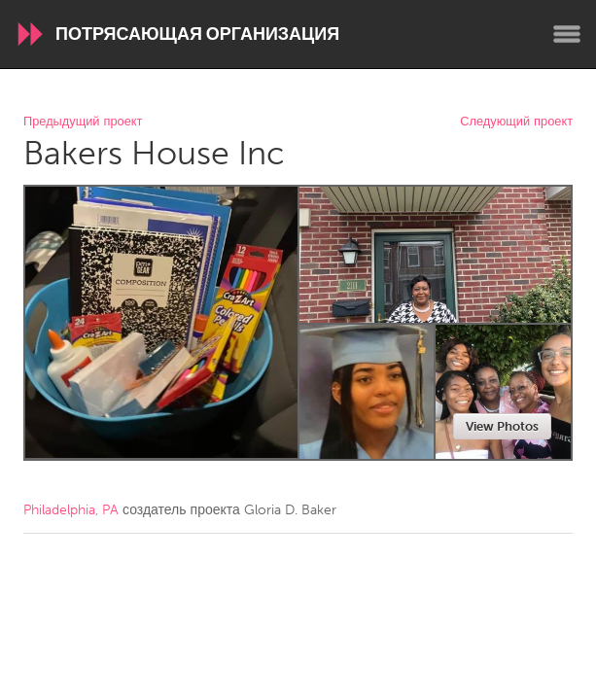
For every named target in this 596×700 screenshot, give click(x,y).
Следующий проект (516, 122)
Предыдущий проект (83, 122)
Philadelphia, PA (71, 510)
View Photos (502, 426)
